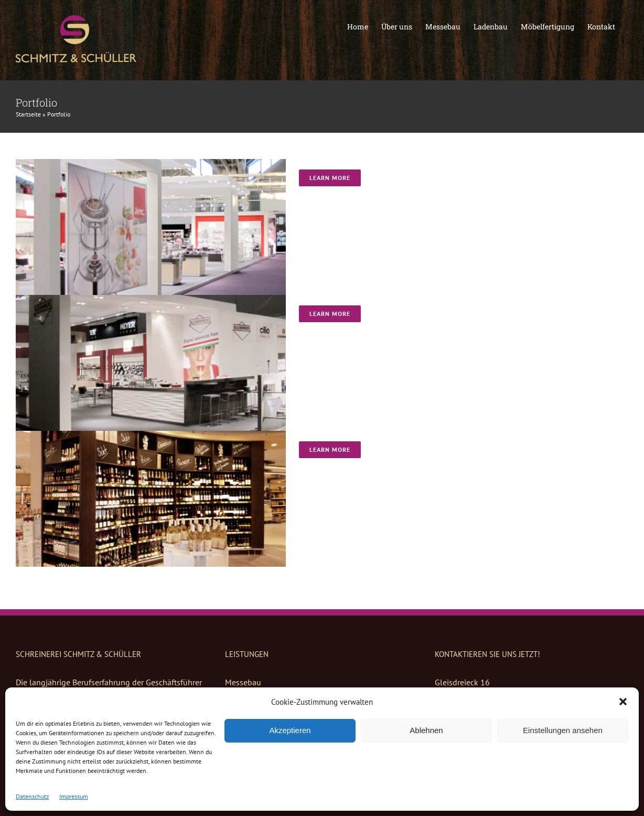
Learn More (330, 178)
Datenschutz (32, 796)
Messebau (243, 682)
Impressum (74, 796)
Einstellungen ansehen (563, 730)
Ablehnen (426, 730)
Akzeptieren (290, 730)
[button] (623, 702)
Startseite (28, 114)
